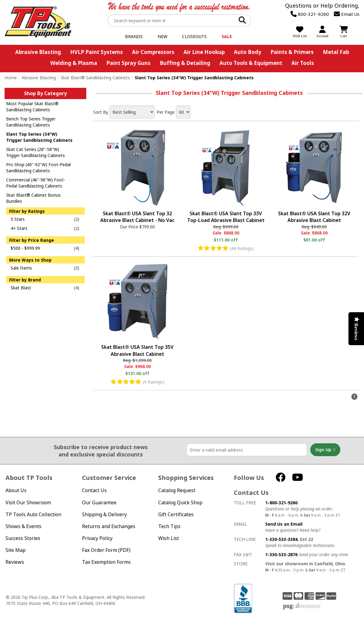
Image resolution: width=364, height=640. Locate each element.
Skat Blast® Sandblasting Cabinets (95, 78)
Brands (134, 36)
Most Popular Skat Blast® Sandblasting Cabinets (32, 107)
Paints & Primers (292, 52)
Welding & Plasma (74, 63)
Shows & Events (23, 526)
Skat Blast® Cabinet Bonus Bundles (33, 198)
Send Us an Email (284, 524)
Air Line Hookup (204, 52)
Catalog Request (177, 490)
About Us (16, 490)
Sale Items (21, 268)
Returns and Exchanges (109, 526)
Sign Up (325, 450)
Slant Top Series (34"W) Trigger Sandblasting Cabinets (39, 137)
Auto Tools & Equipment (251, 63)
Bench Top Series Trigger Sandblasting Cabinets (31, 122)
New (162, 36)
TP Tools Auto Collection (33, 515)
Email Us (347, 14)
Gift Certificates (176, 515)
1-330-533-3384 (281, 539)
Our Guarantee (99, 503)
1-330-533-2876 (281, 554)
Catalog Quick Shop (180, 503)
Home (11, 78)
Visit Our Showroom (28, 503)
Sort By (101, 112)
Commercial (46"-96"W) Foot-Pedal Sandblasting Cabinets (36, 183)
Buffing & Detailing (185, 63)
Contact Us (94, 490)
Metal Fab (336, 52)
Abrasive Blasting (38, 52)
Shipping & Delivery (104, 515)
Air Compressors (153, 52)
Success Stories (23, 538)
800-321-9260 (310, 14)
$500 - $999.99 (25, 248)
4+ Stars (19, 228)
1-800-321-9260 (281, 503)
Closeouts (194, 36)
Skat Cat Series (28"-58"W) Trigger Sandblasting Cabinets (36, 152)
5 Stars (18, 219)
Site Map (16, 550)
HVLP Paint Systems (96, 52)
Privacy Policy (97, 538)
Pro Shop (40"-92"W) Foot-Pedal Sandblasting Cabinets (38, 168)
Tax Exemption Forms (106, 562)
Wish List (169, 538)
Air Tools (303, 63)
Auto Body (248, 52)
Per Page (166, 112)
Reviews (15, 562)
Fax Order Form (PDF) (106, 550)
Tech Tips (169, 526)
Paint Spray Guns (128, 63)
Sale (227, 36)
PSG (302, 606)
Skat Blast (21, 288)
